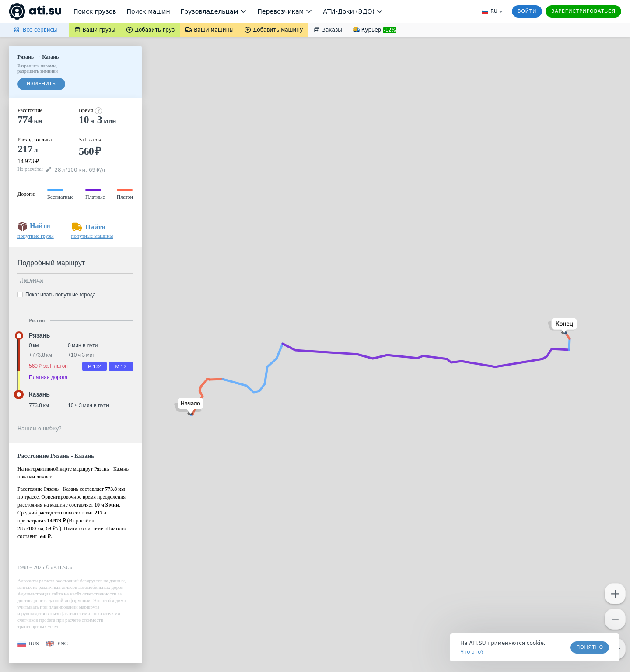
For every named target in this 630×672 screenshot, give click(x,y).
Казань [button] (39, 394)
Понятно (590, 647)
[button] (189, 406)
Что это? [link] (472, 652)
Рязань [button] (39, 335)
